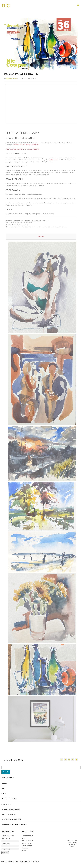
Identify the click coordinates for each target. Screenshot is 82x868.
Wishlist (25, 848)
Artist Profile (27, 836)
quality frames (54, 160)
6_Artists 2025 (7, 804)
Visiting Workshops (9, 814)
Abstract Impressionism (11, 809)
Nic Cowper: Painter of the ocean (14, 824)
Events (9, 78)
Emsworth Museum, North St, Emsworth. (26, 145)
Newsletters (27, 846)
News (15, 78)
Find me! (41, 236)
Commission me (28, 841)
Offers (4, 793)
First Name (6, 838)
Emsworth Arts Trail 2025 (11, 819)
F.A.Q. (24, 838)
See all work (27, 843)
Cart (24, 851)
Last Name (6, 844)
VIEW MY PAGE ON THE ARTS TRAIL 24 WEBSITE (23, 149)
